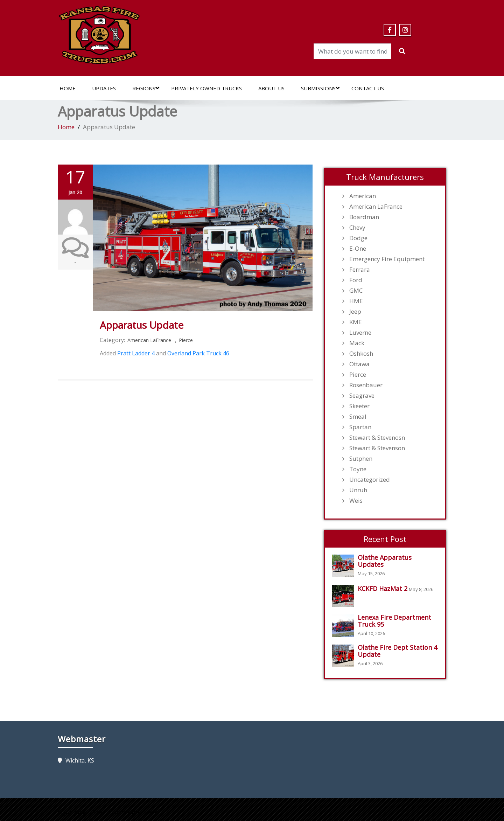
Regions (146, 88)
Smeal (358, 417)
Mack (357, 343)
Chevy (357, 228)
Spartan (360, 427)
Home (68, 88)
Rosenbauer (366, 385)
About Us (271, 88)
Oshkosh (361, 354)
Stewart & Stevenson (377, 448)
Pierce (186, 340)
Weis (356, 501)
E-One (358, 249)
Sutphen (361, 459)
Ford (356, 280)
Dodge (358, 238)
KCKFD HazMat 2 (383, 589)
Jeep (355, 312)
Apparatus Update (142, 325)
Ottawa (359, 364)
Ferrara (360, 270)
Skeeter (359, 406)
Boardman (364, 217)
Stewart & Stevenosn (377, 438)
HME (356, 301)
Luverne (360, 333)
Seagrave (362, 396)
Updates (104, 88)
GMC (356, 291)
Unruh (358, 490)
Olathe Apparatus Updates (385, 561)
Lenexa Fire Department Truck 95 (394, 621)
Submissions (320, 88)
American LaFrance (149, 340)
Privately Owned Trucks (206, 88)
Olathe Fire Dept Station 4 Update (397, 651)
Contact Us (368, 88)
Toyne (358, 469)
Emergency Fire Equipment (387, 259)
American (363, 196)
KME (356, 322)
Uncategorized (370, 480)
